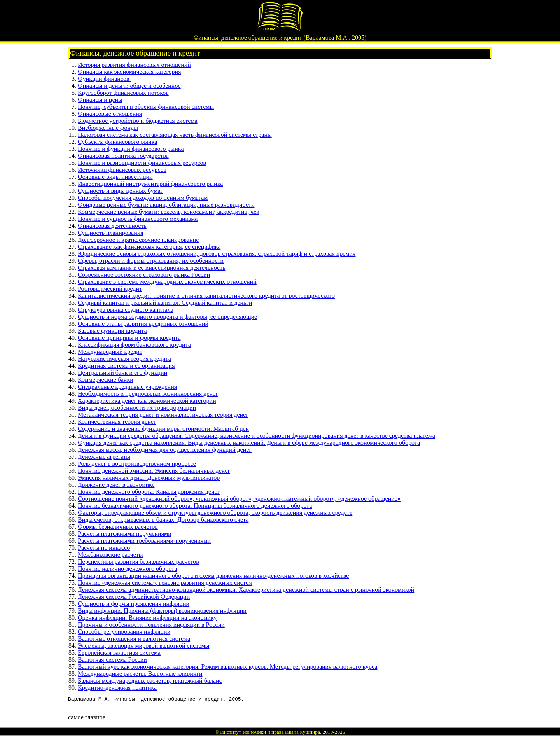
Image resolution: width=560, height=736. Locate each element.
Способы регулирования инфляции (124, 632)
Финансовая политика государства (123, 156)
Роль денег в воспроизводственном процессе (137, 464)
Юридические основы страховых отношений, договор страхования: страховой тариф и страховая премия (217, 254)
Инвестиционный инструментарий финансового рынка (150, 184)
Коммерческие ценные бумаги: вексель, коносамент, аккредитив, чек (169, 212)
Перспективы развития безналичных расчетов (138, 562)
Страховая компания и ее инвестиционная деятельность (151, 268)
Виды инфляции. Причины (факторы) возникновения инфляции (162, 611)
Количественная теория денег (117, 422)
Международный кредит (110, 352)
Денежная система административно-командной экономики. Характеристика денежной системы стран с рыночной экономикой (246, 590)
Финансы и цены (100, 100)
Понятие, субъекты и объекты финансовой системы (146, 107)
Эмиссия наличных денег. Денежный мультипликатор (149, 478)
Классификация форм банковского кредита (134, 345)
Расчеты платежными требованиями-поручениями (144, 541)
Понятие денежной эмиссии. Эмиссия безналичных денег (154, 471)
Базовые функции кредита (112, 331)
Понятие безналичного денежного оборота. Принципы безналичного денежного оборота (195, 506)
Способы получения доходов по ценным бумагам (143, 198)
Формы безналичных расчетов (118, 527)
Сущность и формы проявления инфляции (134, 604)
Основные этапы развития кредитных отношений (143, 324)
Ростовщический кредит (110, 289)
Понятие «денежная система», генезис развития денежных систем (165, 583)
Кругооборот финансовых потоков (123, 93)
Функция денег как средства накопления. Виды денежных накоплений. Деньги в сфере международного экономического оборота (249, 443)
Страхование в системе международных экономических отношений (167, 282)
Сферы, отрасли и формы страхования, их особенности (151, 261)
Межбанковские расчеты (110, 555)
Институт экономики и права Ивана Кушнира (270, 732)
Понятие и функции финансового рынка (131, 149)
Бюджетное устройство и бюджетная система (138, 121)
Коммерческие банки (106, 380)
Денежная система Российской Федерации (134, 597)
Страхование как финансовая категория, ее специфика (149, 247)
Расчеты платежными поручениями (125, 534)
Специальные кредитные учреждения (127, 387)
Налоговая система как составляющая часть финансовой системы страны (175, 135)
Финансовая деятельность (112, 226)
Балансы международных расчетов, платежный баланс (150, 681)
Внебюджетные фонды (108, 128)
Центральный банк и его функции (122, 373)
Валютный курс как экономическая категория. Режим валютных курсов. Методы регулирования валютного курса (227, 667)
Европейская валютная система (119, 653)
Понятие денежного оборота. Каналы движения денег (149, 492)
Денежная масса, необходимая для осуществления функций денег (165, 450)
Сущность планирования (111, 233)
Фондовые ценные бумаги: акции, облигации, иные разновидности (166, 205)
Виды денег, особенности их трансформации (137, 408)
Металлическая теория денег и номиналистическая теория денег (163, 415)
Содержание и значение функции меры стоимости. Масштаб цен (163, 429)
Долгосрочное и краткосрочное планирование (138, 240)
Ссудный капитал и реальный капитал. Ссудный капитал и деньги (165, 303)
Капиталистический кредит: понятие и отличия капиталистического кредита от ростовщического (206, 296)
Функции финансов (104, 79)
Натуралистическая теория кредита (124, 359)
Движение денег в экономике (116, 485)
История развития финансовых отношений (134, 65)
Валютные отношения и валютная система (134, 639)
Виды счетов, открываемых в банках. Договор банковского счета (163, 520)
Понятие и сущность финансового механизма (138, 219)
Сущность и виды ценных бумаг (120, 191)
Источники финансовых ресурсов (122, 170)
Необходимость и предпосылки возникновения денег (148, 394)
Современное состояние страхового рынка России (144, 275)
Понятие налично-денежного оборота (127, 569)
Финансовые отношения (110, 114)
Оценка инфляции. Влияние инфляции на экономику (147, 618)
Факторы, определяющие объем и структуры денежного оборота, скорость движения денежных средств (215, 513)
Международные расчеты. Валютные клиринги (140, 674)
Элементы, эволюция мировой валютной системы (143, 646)
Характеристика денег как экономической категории (147, 401)
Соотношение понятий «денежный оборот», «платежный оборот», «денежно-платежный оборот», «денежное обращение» (239, 499)
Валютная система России (112, 660)
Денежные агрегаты (104, 457)
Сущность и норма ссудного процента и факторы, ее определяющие (167, 317)
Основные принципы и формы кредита (129, 338)
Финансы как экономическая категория (129, 72)
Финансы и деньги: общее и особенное (129, 86)
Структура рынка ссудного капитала (126, 310)
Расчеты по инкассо (104, 548)
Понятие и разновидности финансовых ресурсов (142, 163)
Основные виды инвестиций (115, 177)
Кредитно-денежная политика (117, 688)
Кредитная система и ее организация (126, 366)
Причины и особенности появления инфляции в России (151, 625)
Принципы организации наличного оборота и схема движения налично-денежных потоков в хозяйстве (213, 576)
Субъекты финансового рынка (117, 142)
